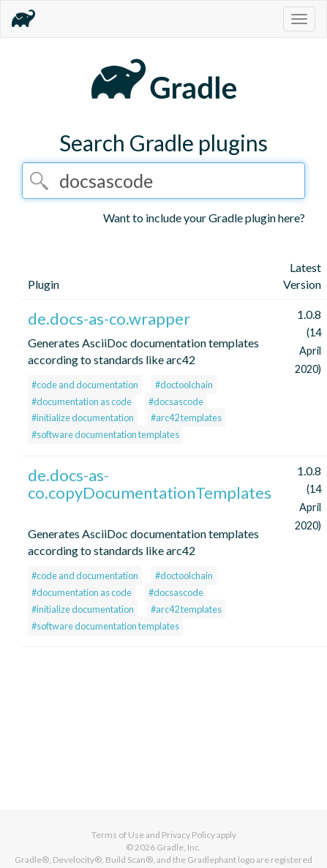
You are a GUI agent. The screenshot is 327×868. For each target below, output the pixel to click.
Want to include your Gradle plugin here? (204, 218)
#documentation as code (82, 401)
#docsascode (176, 401)
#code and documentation (85, 385)
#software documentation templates (105, 434)
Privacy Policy (188, 835)
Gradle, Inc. (179, 847)
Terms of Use (118, 835)
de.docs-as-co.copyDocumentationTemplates (150, 484)
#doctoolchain (184, 385)
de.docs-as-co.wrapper (109, 318)
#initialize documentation (83, 418)
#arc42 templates (186, 418)
